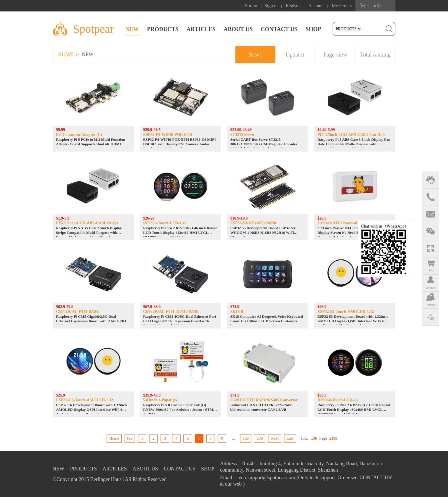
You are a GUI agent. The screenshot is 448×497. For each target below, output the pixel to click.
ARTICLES (201, 29)
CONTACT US (279, 29)
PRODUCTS (163, 29)
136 (260, 438)
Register (293, 6)
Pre (130, 438)
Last (290, 438)
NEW (132, 29)
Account (316, 6)
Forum (251, 6)
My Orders (342, 6)
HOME (66, 55)
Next (274, 438)
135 (246, 438)
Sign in (271, 6)
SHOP (313, 29)
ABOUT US (238, 29)
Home (114, 438)
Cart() (374, 6)
